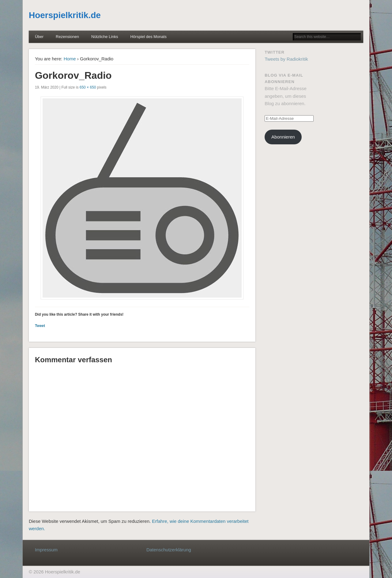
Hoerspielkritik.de (65, 15)
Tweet (40, 326)
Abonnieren (283, 137)
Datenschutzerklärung (169, 550)
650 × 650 (88, 87)
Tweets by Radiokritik (286, 59)
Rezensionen (67, 37)
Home (70, 59)
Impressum (46, 550)
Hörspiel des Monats (148, 37)
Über (39, 37)
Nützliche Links (105, 37)
